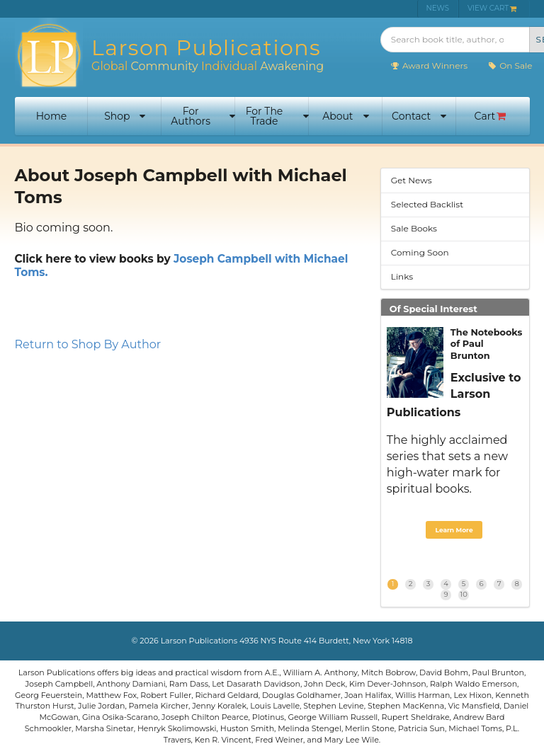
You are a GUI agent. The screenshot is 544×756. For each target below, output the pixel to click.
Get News (412, 180)
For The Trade (277, 116)
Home (51, 116)
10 (464, 594)
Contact (419, 116)
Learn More (454, 530)
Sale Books (414, 228)
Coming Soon (420, 252)
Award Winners (429, 65)
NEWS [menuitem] (438, 8)
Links (402, 276)
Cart (491, 116)
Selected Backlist (427, 204)
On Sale (510, 65)
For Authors (203, 116)
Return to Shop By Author (88, 344)
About (345, 116)
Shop (125, 116)
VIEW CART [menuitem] (492, 8)
